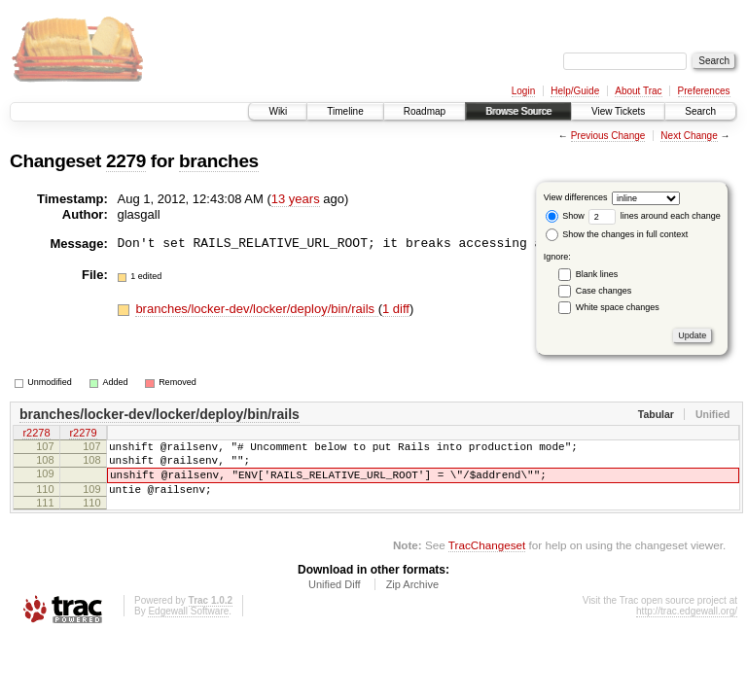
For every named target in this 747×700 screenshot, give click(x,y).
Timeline (345, 111)
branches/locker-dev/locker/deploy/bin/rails (256, 309)
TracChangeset (487, 560)
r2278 (36, 435)
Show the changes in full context (617, 234)
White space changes (618, 307)
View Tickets (618, 111)
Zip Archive (412, 599)
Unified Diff (335, 599)
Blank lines (597, 274)
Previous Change (608, 136)
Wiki (278, 111)
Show (565, 216)
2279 (126, 161)
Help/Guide (575, 91)
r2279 (83, 435)
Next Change (689, 136)
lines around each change (655, 216)
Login (523, 91)
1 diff (396, 309)
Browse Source (518, 111)
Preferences (704, 91)
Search (700, 111)
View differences (576, 197)
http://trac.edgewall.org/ (687, 626)
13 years (296, 199)
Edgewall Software (188, 626)
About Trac (638, 91)
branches (219, 161)
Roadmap (425, 111)
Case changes (604, 291)
